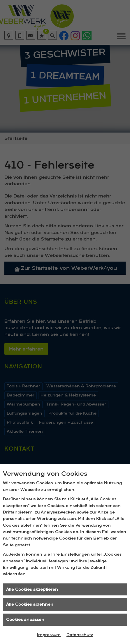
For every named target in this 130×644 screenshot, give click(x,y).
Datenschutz (80, 635)
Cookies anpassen (25, 620)
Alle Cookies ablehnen (30, 604)
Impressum (49, 635)
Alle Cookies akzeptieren (32, 589)
